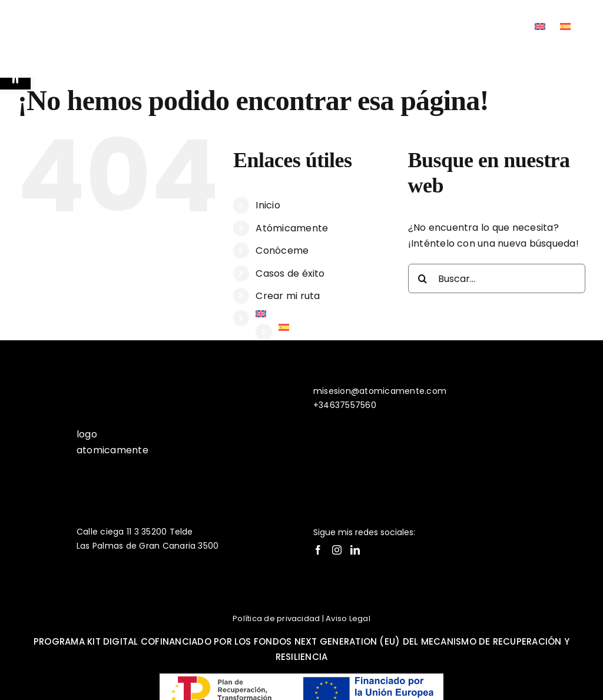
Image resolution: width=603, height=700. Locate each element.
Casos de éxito (290, 273)
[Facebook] (318, 550)
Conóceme (282, 251)
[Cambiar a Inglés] (540, 26)
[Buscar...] (497, 278)
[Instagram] (337, 550)
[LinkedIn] (355, 550)
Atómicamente (292, 228)
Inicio (268, 205)
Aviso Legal (348, 618)
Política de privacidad (276, 618)
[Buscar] (423, 278)
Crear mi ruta (288, 296)
